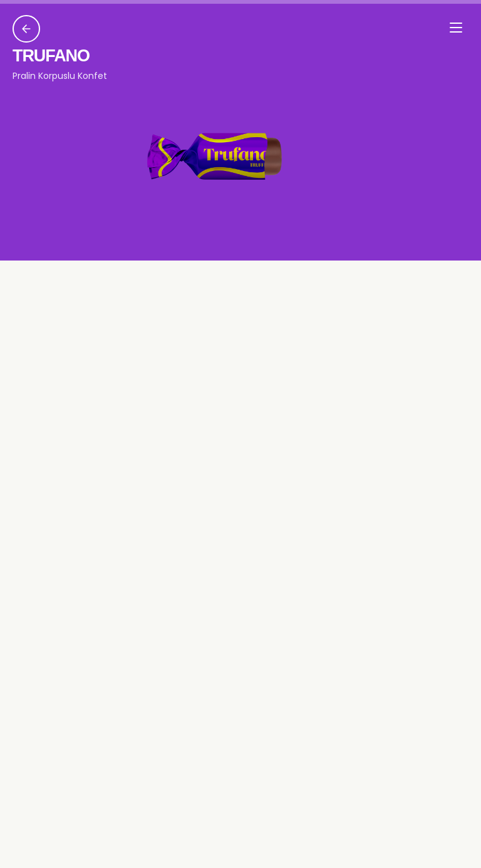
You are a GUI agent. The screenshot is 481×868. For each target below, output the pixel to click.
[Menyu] (456, 28)
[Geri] (26, 29)
